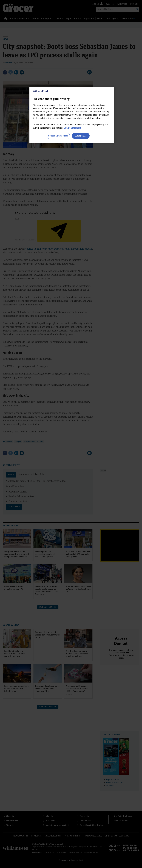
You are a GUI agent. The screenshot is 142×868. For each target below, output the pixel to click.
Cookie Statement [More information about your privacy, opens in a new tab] (72, 128)
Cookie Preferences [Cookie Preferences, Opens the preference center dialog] (58, 136)
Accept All (81, 136)
